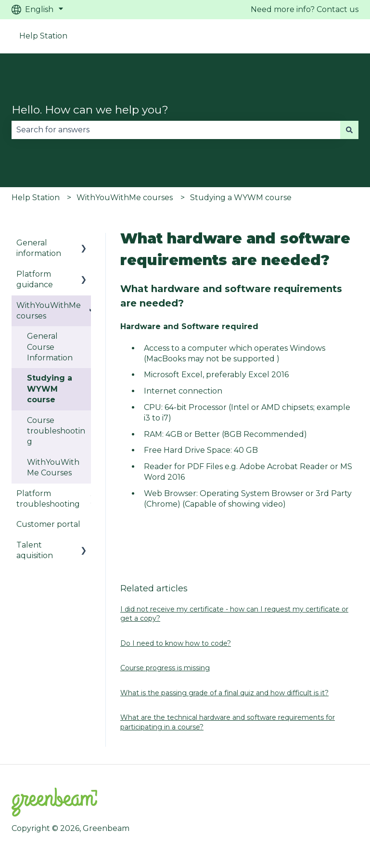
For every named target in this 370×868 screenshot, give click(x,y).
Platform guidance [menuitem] (35, 279)
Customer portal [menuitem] (48, 524)
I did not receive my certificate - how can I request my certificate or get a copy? (234, 614)
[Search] (349, 130)
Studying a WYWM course (241, 198)
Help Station (43, 36)
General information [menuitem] (39, 248)
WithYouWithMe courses (125, 198)
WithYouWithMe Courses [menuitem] (53, 467)
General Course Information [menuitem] (50, 347)
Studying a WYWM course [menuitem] (50, 389)
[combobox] (176, 130)
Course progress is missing (165, 668)
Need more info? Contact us (305, 9)
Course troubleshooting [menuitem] (56, 431)
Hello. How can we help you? (90, 110)
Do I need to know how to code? (176, 643)
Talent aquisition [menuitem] (35, 550)
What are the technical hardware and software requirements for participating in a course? (228, 722)
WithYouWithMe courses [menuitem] (49, 311)
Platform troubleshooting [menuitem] (48, 499)
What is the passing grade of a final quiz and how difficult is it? (224, 693)
